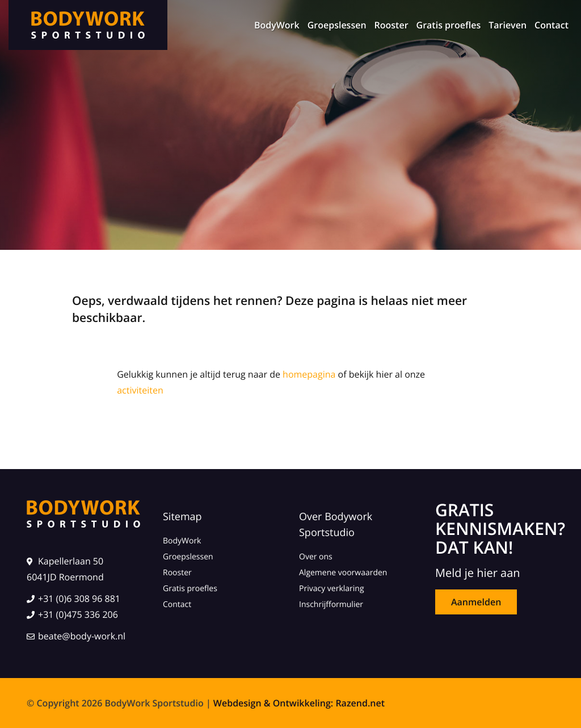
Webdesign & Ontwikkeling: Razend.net (299, 703)
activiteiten (140, 390)
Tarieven (508, 25)
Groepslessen (337, 25)
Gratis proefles (449, 25)
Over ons (316, 557)
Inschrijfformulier (331, 604)
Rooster (391, 25)
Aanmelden (476, 602)
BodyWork (277, 25)
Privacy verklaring (332, 589)
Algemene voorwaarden (343, 573)
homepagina (309, 374)
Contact (551, 25)
